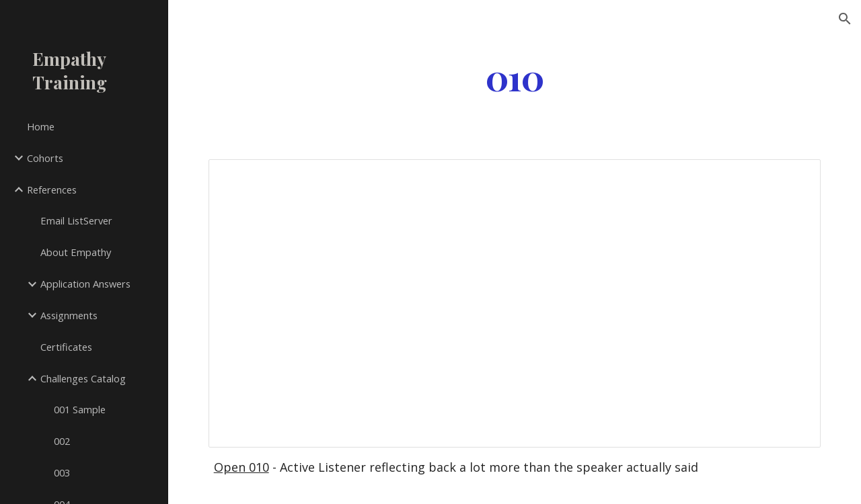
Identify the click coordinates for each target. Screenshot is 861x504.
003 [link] (62, 472)
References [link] (52, 190)
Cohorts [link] (45, 158)
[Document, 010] (515, 303)
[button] (845, 19)
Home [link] (41, 126)
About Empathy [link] (76, 252)
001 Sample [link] (80, 409)
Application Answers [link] (85, 284)
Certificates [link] (66, 347)
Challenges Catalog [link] (83, 378)
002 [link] (62, 441)
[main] (514, 76)
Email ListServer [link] (76, 220)
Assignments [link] (69, 315)
